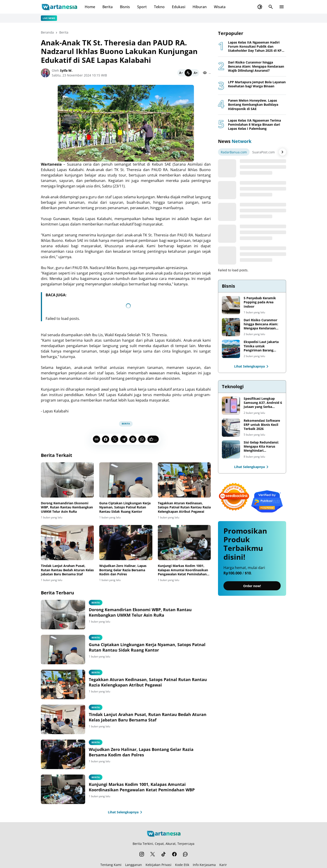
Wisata (220, 7)
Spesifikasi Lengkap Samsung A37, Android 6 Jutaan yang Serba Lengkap (263, 403)
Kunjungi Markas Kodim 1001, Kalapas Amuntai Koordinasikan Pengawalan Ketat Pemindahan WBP (183, 570)
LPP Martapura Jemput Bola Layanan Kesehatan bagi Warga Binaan (257, 84)
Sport (142, 7)
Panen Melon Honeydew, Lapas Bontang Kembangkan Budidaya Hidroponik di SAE (253, 105)
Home (90, 7)
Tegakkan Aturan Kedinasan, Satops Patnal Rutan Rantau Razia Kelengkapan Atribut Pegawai (184, 507)
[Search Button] (271, 7)
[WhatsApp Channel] (185, 854)
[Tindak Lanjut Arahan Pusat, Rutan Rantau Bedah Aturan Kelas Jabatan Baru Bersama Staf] (67, 543)
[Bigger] (196, 73)
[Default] (188, 73)
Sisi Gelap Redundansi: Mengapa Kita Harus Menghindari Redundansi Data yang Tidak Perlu (261, 447)
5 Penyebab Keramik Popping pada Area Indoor (260, 302)
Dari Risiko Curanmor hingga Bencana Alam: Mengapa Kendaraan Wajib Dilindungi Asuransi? (256, 66)
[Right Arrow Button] (282, 152)
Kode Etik (182, 865)
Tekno (159, 7)
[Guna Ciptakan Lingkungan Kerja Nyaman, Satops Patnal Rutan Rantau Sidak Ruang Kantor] (126, 480)
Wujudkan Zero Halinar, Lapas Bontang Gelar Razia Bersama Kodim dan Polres (123, 570)
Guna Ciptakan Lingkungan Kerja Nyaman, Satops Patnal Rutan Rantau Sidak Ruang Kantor (125, 507)
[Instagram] (142, 854)
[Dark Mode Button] (260, 7)
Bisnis (125, 7)
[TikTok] (163, 854)
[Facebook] (106, 439)
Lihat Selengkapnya (126, 812)
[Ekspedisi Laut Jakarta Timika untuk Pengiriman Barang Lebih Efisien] (231, 349)
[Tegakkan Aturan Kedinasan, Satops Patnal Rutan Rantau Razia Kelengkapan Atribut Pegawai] (184, 480)
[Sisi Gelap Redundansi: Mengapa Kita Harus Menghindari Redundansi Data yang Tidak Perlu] (231, 449)
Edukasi (179, 7)
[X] (115, 439)
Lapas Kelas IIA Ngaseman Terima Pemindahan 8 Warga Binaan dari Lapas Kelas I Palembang (254, 125)
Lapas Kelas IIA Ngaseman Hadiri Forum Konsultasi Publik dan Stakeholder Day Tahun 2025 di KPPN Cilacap (257, 47)
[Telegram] (124, 439)
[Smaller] (181, 73)
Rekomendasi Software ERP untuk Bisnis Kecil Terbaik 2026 (262, 425)
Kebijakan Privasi (159, 865)
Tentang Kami (111, 865)
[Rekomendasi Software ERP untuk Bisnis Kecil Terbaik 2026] (231, 428)
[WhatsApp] (142, 439)
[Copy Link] (97, 439)
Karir (223, 865)
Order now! (252, 586)
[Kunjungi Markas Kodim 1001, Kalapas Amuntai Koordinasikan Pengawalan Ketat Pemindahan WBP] (184, 543)
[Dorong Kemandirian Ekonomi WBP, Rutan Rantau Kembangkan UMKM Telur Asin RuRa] (67, 480)
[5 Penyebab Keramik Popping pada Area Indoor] (231, 305)
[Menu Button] (282, 7)
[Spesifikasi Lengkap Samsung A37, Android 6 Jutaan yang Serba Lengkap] (231, 406)
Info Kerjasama (204, 865)
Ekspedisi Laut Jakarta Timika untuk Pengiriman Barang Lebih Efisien (261, 346)
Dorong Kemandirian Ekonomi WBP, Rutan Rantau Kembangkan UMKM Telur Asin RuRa (67, 507)
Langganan (134, 865)
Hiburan (200, 7)
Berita (108, 7)
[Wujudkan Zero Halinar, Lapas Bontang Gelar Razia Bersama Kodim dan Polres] (126, 543)
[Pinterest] (133, 439)
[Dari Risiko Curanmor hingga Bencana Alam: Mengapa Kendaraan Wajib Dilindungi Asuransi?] (231, 327)
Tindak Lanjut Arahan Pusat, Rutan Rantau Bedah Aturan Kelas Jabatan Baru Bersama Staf (67, 570)
